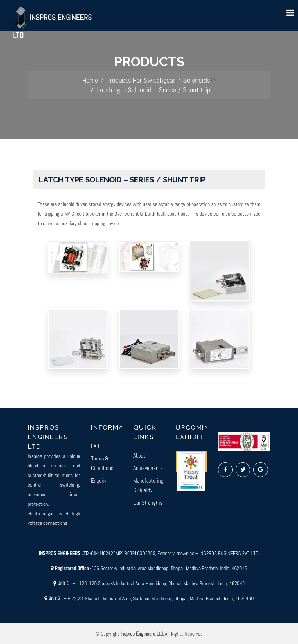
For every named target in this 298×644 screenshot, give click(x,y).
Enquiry (99, 481)
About (139, 456)
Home (90, 80)
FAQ (95, 446)
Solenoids (197, 80)
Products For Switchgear (140, 80)
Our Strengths (148, 503)
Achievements (148, 468)
